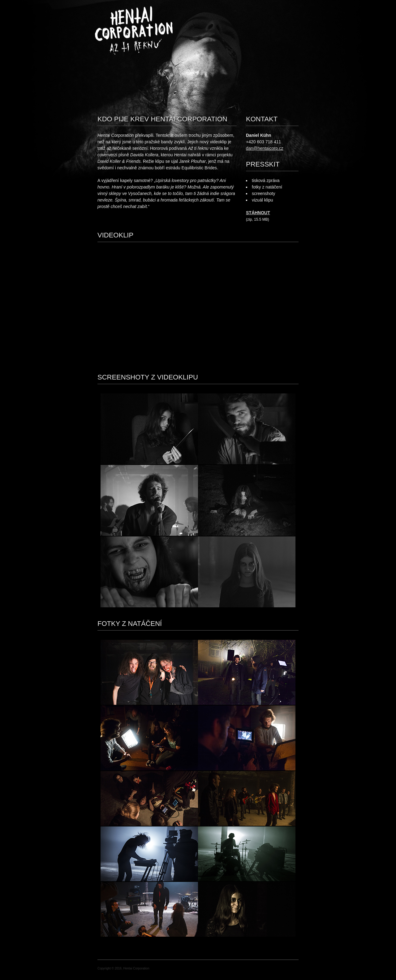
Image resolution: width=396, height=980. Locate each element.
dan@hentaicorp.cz (265, 148)
